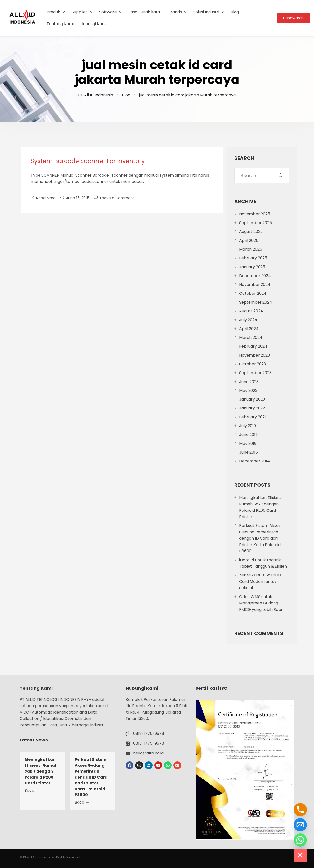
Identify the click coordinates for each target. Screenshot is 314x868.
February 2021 (253, 417)
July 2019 (248, 426)
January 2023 (252, 399)
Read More (43, 198)
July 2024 (248, 320)
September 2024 (256, 302)
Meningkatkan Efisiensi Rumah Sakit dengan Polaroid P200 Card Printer (261, 507)
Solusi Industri (209, 12)
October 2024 (253, 293)
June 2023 (249, 382)
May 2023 (248, 390)
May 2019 (248, 443)
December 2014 (255, 461)
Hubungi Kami (93, 24)
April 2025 (249, 240)
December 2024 (255, 276)
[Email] (300, 825)
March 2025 (251, 249)
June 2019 (248, 435)
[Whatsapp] (300, 840)
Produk (56, 12)
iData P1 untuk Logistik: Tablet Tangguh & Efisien (263, 563)
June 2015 (249, 452)
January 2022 (252, 408)
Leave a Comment (117, 198)
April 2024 (249, 329)
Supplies (82, 12)
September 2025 (255, 223)
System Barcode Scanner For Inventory (88, 161)
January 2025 (252, 267)
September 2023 (255, 373)
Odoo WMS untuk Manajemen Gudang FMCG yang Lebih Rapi (261, 603)
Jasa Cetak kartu (145, 12)
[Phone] (300, 810)
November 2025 (255, 214)
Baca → (32, 790)
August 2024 (251, 311)
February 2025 (253, 258)
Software (110, 12)
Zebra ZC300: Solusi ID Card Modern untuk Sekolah (260, 581)
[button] (56, 12)
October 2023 (253, 364)
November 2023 (255, 355)
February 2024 (253, 346)
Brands (177, 12)
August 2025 (251, 232)
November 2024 (255, 285)
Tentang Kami (60, 24)
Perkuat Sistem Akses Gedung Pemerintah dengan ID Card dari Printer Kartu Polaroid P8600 (260, 538)
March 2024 (251, 338)
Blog (235, 12)
